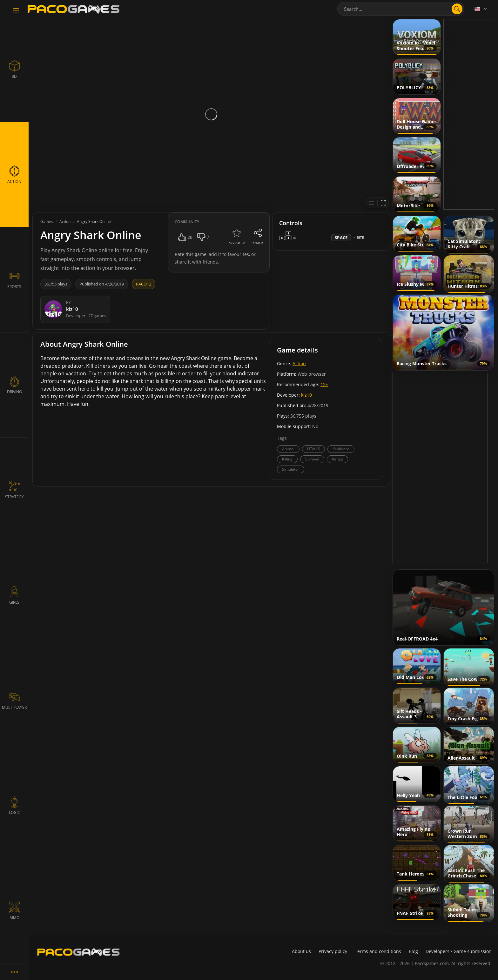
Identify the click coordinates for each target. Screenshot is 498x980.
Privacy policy (333, 951)
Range (337, 459)
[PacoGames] (78, 952)
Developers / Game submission (459, 951)
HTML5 (313, 449)
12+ (324, 384)
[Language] (481, 9)
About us (301, 951)
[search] (457, 9)
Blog (413, 951)
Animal (288, 449)
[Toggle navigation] (16, 10)
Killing (287, 459)
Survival (312, 459)
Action (299, 363)
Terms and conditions (378, 951)
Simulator (291, 469)
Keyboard (341, 449)
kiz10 (306, 395)
